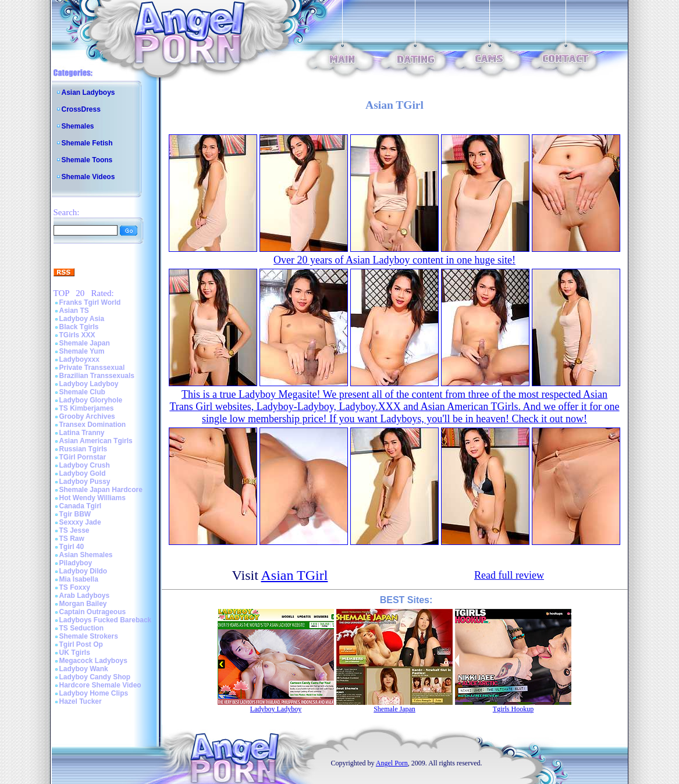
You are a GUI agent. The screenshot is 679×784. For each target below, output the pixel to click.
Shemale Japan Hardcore (101, 490)
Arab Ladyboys (85, 596)
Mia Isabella (79, 579)
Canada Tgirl (81, 506)
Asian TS (74, 311)
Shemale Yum (82, 351)
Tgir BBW (75, 514)
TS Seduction (82, 628)
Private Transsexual (92, 368)
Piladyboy (76, 563)
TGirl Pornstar (83, 457)
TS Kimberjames (87, 408)
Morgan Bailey (83, 604)
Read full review (509, 575)
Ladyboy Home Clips (94, 693)
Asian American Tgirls (96, 441)
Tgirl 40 (72, 547)
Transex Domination (93, 425)
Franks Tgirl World (90, 302)
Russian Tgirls (83, 449)
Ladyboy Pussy (85, 482)
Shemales (78, 126)
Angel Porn (392, 763)
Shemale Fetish (87, 143)
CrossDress (81, 109)
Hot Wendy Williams (93, 498)
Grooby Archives (87, 416)
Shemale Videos (88, 177)
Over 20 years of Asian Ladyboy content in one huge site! (394, 260)
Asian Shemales (86, 555)
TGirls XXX (77, 335)
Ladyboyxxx (79, 359)
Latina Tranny (82, 433)
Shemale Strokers (89, 636)
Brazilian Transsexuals (97, 376)
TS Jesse (74, 530)
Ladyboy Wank (84, 669)
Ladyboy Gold (83, 473)
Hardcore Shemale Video (100, 685)
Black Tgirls (79, 327)
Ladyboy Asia (82, 319)
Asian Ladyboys (88, 92)
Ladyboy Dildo (83, 571)
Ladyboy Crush (85, 465)
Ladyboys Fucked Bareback (106, 620)
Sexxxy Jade (80, 522)
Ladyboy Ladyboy (89, 384)
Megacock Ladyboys (93, 661)
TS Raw (72, 539)
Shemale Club (82, 392)
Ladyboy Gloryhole (91, 400)
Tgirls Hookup (513, 709)
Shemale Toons (87, 160)
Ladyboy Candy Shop (95, 677)
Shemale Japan (85, 343)
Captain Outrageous (93, 612)
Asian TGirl (295, 575)
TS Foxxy (75, 587)
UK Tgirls (75, 653)
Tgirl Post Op (81, 644)
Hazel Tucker (81, 701)
